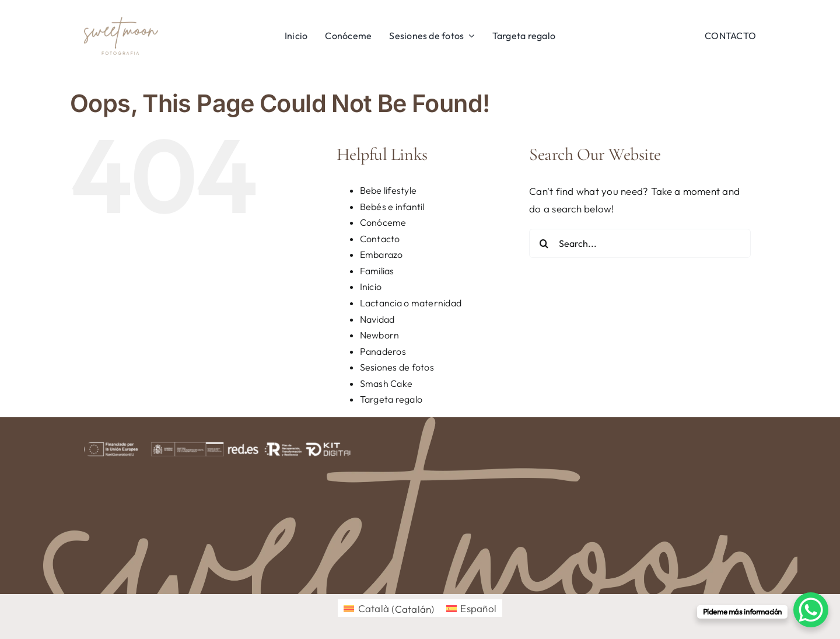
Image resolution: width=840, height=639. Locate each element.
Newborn (380, 335)
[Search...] (640, 243)
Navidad (377, 319)
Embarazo (381, 254)
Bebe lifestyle (388, 190)
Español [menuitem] (478, 608)
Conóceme (383, 222)
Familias (377, 271)
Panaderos (383, 351)
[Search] (544, 243)
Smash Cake (386, 383)
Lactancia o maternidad (411, 303)
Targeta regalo (391, 399)
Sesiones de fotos (397, 367)
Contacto (380, 239)
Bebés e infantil (392, 207)
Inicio (371, 287)
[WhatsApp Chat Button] (811, 610)
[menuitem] (389, 608)
